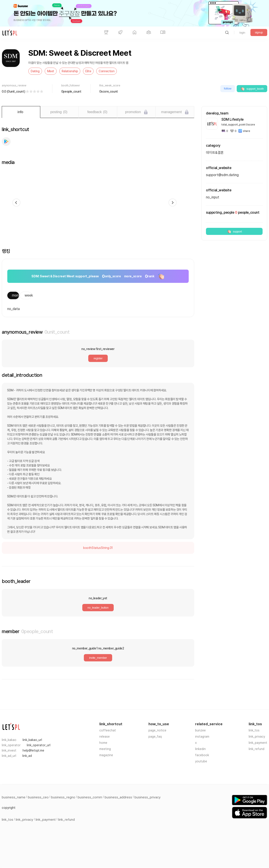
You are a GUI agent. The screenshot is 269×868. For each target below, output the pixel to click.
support (234, 231)
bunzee (200, 730)
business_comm (90, 797)
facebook (202, 755)
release (105, 737)
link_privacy (257, 737)
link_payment (258, 743)
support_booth (252, 89)
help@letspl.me (33, 750)
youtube (201, 761)
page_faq (155, 737)
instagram (202, 737)
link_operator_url (39, 745)
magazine (106, 755)
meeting (105, 749)
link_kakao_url (32, 740)
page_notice (157, 730)
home (103, 743)
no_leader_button (98, 608)
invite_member (98, 658)
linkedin (200, 749)
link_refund (257, 749)
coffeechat (108, 730)
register (98, 358)
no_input (213, 197)
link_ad (27, 756)
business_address (118, 797)
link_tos (254, 730)
